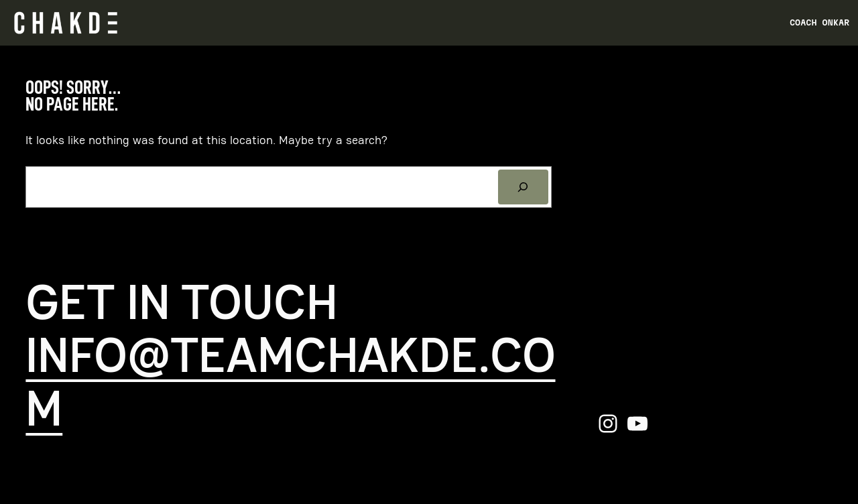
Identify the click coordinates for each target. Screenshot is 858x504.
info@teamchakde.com (290, 382)
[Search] (524, 187)
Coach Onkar (819, 22)
